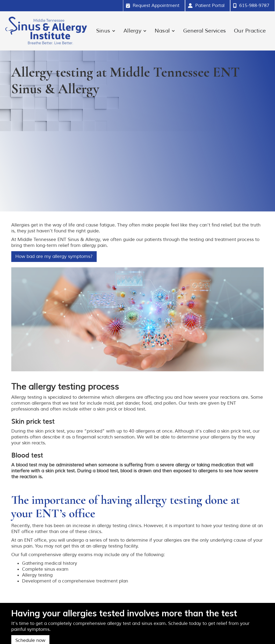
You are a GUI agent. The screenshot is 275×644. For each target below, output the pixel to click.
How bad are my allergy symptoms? (54, 256)
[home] (46, 31)
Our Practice (250, 31)
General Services (205, 31)
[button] (106, 31)
